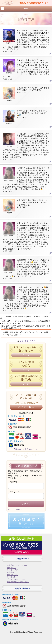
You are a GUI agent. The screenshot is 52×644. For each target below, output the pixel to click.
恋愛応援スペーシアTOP (17, 565)
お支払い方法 (12, 575)
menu (26, 9)
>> (33, 341)
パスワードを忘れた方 (17, 509)
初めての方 (11, 568)
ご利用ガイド (12, 570)
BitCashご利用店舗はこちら (26, 449)
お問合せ (11, 572)
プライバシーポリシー (16, 579)
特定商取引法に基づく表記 (18, 582)
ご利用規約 (11, 577)
